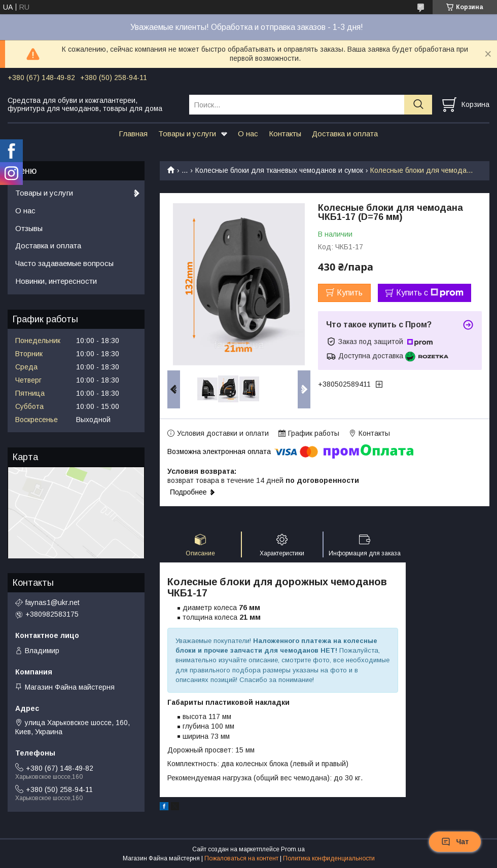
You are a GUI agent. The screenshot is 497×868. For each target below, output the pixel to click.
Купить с (430, 293)
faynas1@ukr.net (52, 602)
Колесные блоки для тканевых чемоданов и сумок (279, 170)
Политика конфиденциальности (329, 858)
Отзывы (29, 228)
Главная (133, 134)
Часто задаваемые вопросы (64, 263)
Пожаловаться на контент (241, 858)
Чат (455, 842)
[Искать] (418, 105)
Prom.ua (293, 849)
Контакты (285, 134)
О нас (248, 134)
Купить (350, 293)
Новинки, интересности (56, 281)
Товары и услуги (187, 134)
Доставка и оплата (345, 134)
